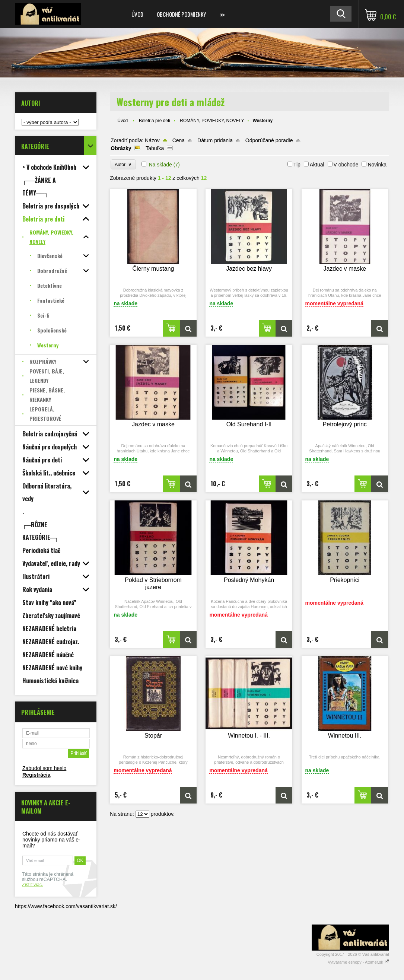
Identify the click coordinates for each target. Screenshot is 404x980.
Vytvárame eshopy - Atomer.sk (358, 962)
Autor (123, 164)
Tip (297, 165)
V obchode (346, 165)
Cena (179, 140)
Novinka (377, 165)
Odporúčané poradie (269, 140)
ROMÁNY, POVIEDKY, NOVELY (212, 121)
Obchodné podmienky (181, 14)
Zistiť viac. (33, 885)
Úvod (137, 14)
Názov (152, 140)
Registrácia (36, 775)
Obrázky (121, 148)
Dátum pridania (215, 140)
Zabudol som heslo (44, 768)
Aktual (317, 165)
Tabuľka (155, 148)
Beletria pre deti (155, 121)
